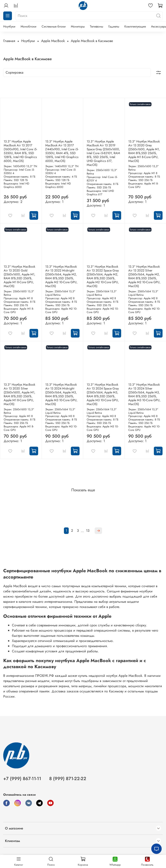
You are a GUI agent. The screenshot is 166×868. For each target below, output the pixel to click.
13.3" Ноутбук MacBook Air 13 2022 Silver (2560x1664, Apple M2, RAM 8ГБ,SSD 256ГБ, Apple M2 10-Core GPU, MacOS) (144, 276)
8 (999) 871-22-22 (68, 779)
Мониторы (78, 26)
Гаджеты (114, 26)
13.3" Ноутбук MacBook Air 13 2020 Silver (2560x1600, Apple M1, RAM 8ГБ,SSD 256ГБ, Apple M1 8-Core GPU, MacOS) (19, 394)
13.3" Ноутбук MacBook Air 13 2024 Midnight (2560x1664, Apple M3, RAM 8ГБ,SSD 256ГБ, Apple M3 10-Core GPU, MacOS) (61, 394)
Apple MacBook (53, 41)
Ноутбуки (9, 26)
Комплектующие (135, 26)
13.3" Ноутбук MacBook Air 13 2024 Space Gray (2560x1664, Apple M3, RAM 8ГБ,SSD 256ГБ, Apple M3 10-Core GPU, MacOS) (103, 394)
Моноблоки (28, 26)
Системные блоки (54, 26)
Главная (9, 41)
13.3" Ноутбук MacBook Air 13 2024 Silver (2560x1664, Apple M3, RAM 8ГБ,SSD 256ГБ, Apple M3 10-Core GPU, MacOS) (144, 394)
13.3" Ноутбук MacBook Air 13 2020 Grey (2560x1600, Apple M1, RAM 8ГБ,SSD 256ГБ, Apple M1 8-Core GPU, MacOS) (144, 151)
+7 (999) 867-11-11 (22, 779)
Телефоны (97, 26)
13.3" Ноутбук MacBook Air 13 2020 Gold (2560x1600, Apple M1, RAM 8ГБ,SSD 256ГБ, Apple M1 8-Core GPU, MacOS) (19, 276)
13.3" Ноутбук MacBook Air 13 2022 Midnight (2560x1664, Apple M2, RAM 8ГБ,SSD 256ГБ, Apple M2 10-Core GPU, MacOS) (61, 276)
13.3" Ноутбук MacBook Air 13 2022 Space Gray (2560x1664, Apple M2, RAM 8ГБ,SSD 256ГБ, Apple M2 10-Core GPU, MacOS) (103, 276)
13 (88, 531)
